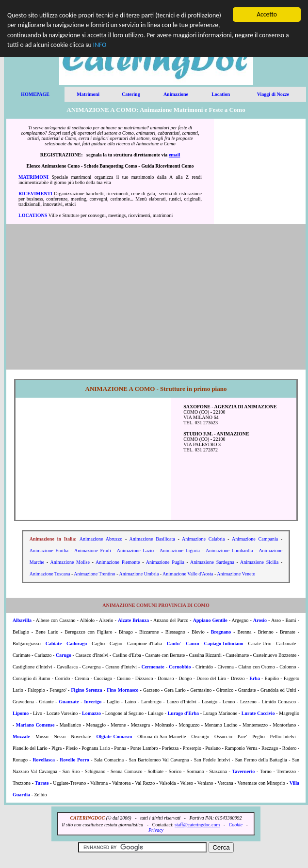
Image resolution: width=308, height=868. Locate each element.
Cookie (236, 825)
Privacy (156, 830)
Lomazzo (91, 713)
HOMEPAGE (35, 94)
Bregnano (221, 632)
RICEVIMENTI (35, 194)
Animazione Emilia (49, 550)
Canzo (192, 643)
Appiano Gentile (210, 620)
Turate (42, 783)
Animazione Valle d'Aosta (188, 574)
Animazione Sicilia (259, 562)
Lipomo (21, 713)
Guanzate (69, 702)
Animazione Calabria (203, 539)
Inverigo (93, 702)
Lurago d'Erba (183, 713)
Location (221, 94)
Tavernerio (243, 771)
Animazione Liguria (180, 550)
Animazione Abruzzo (101, 539)
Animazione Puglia (165, 562)
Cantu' (174, 643)
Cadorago (77, 643)
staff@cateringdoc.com (197, 825)
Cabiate (54, 643)
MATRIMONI (33, 177)
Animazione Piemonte (118, 562)
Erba (255, 678)
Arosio (260, 620)
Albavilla (22, 620)
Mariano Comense (35, 725)
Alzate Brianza (133, 620)
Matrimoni (88, 94)
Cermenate (153, 667)
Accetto (267, 14)
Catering (131, 94)
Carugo (64, 655)
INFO (100, 45)
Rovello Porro (74, 760)
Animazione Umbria (139, 574)
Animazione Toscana (50, 574)
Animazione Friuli (93, 550)
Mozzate (21, 736)
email (174, 155)
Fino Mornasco (122, 690)
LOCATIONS (33, 215)
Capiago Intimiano (223, 643)
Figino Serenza (87, 690)
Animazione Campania (255, 539)
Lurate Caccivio (258, 713)
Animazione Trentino (94, 574)
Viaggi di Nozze (273, 94)
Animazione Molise (70, 562)
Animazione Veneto (236, 574)
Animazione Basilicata (152, 539)
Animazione (176, 94)
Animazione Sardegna (212, 562)
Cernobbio (180, 667)
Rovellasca (44, 760)
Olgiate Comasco (114, 736)
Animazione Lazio (135, 550)
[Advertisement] (260, 171)
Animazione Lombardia (229, 550)
